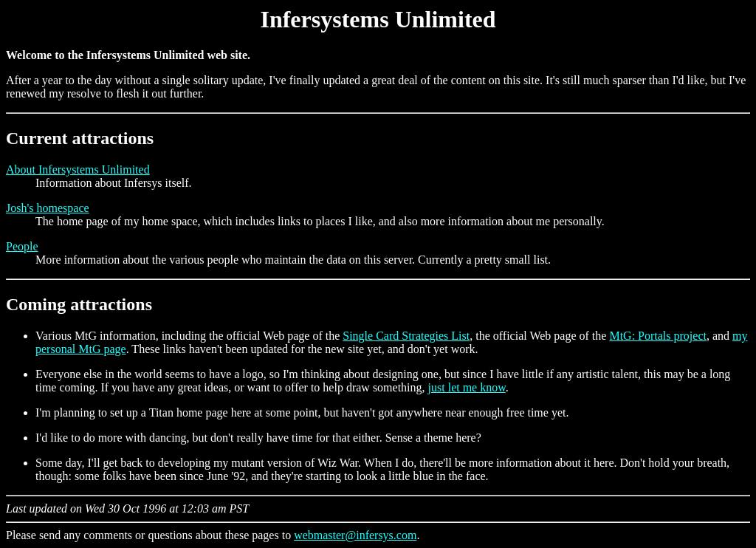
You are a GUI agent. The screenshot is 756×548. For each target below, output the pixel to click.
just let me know (467, 387)
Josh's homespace (48, 208)
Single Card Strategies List (406, 336)
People (22, 246)
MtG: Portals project (658, 336)
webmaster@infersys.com (355, 535)
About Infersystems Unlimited (78, 169)
